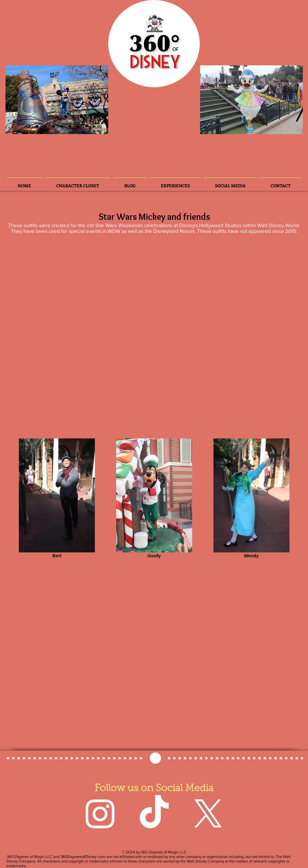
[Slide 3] (37, 126)
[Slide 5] (70, 126)
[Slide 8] (86, 126)
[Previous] (15, 100)
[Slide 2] (28, 126)
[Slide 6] (45, 126)
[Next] (99, 100)
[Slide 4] (54, 126)
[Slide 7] (78, 126)
